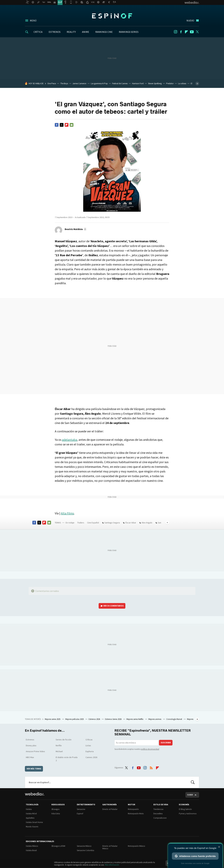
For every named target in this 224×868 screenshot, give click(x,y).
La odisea (182, 83)
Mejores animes (155, 719)
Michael (59, 751)
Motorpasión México (136, 846)
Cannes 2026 (91, 757)
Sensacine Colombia (85, 850)
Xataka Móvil (31, 814)
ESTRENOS (55, 32)
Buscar (193, 782)
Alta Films (67, 513)
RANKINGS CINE (104, 32)
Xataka (29, 809)
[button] (75, 229)
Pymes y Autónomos (188, 814)
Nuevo (190, 21)
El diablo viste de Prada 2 (67, 759)
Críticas (89, 740)
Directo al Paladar (110, 809)
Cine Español (93, 523)
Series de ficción (64, 740)
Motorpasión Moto (136, 814)
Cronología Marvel (174, 719)
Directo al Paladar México (110, 847)
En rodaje (70, 523)
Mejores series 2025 (53, 719)
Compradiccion (160, 818)
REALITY (71, 32)
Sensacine (81, 809)
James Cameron (79, 83)
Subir (190, 795)
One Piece (52, 83)
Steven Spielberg (155, 83)
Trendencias (158, 809)
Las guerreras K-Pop (99, 83)
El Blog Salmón (185, 809)
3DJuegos (55, 809)
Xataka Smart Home (34, 822)
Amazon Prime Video (35, 751)
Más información (112, 865)
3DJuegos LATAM (58, 846)
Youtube (192, 32)
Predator (170, 83)
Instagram (175, 32)
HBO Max (30, 757)
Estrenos (30, 740)
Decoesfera (158, 814)
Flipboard (186, 32)
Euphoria (90, 751)
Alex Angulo (147, 523)
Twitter (197, 32)
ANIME (86, 32)
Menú (33, 21)
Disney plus (31, 745)
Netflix (59, 745)
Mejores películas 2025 (75, 719)
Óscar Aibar (131, 523)
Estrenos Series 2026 (113, 719)
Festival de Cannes (120, 83)
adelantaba (70, 440)
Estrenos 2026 (95, 719)
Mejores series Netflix (135, 719)
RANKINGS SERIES (129, 32)
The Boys (64, 83)
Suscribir (166, 743)
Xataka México (32, 846)
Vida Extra (56, 814)
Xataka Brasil (31, 850)
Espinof (112, 16)
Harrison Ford (138, 83)
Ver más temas (34, 769)
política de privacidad (150, 749)
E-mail (72, 125)
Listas (88, 745)
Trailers (81, 523)
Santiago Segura (112, 523)
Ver (113, 606)
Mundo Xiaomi (32, 827)
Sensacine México (84, 846)
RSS (151, 767)
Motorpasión (133, 809)
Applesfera (30, 818)
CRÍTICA (38, 32)
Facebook (181, 32)
